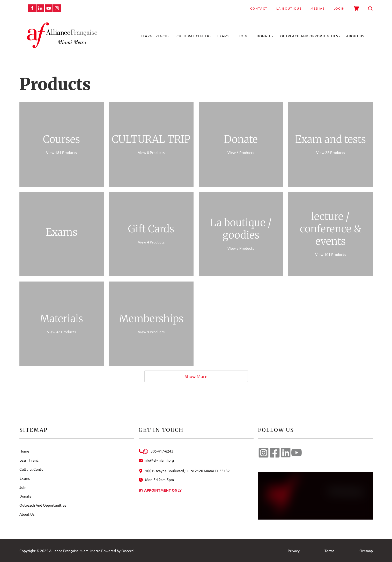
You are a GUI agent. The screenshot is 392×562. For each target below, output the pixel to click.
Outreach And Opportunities (309, 36)
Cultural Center (193, 36)
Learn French (154, 36)
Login (339, 8)
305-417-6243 (156, 451)
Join (243, 36)
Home (24, 451)
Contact (259, 8)
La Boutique (289, 8)
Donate (264, 36)
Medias (318, 8)
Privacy (294, 551)
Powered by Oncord (117, 551)
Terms (329, 551)
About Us (355, 36)
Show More (196, 376)
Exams (223, 36)
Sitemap (366, 551)
